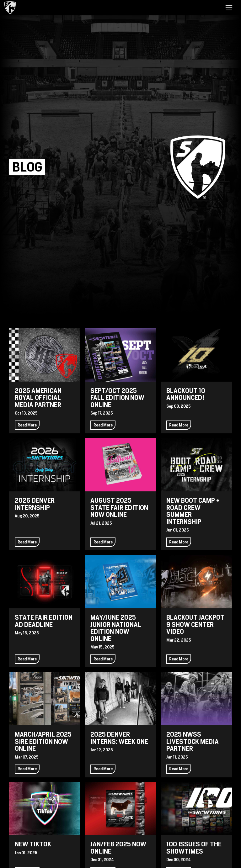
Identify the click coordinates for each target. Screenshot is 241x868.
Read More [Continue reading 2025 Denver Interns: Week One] (103, 769)
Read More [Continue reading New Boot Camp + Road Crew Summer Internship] (179, 542)
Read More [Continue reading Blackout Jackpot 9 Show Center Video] (179, 659)
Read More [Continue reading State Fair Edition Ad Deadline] (27, 659)
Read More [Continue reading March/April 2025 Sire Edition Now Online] (27, 769)
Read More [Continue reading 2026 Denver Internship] (27, 542)
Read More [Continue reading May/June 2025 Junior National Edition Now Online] (103, 659)
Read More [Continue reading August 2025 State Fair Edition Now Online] (103, 542)
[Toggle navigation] (229, 8)
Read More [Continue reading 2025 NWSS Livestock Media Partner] (179, 769)
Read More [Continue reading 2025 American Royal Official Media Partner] (27, 425)
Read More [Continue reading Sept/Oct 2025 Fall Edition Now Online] (103, 425)
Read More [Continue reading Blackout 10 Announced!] (179, 425)
